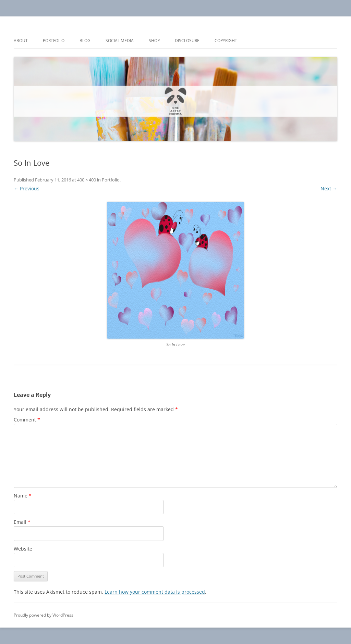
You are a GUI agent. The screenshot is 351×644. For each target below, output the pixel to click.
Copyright (226, 41)
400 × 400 (87, 180)
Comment (27, 420)
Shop (154, 41)
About (21, 41)
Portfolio (54, 41)
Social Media (120, 41)
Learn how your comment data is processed (155, 592)
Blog (85, 41)
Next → (329, 188)
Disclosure (187, 41)
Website (23, 549)
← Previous (27, 188)
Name (23, 496)
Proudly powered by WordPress (44, 615)
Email (22, 522)
